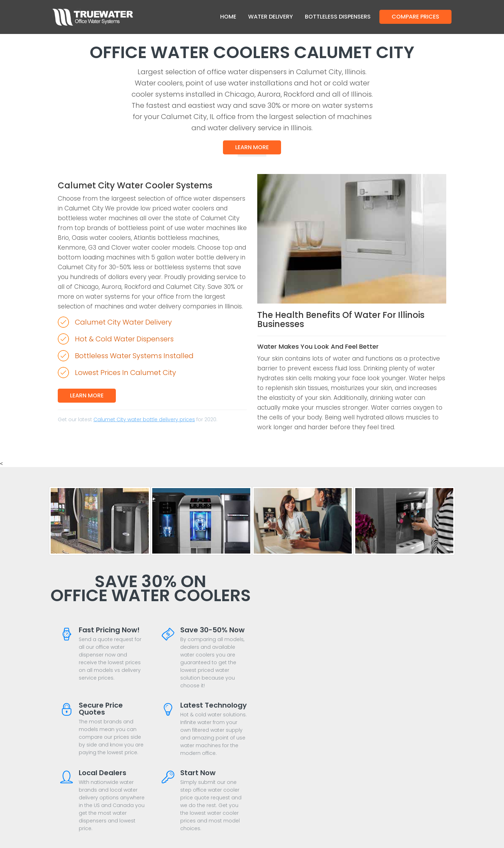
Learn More (252, 147)
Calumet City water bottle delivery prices (144, 419)
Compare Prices (415, 17)
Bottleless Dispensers (338, 17)
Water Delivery (271, 17)
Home (228, 17)
